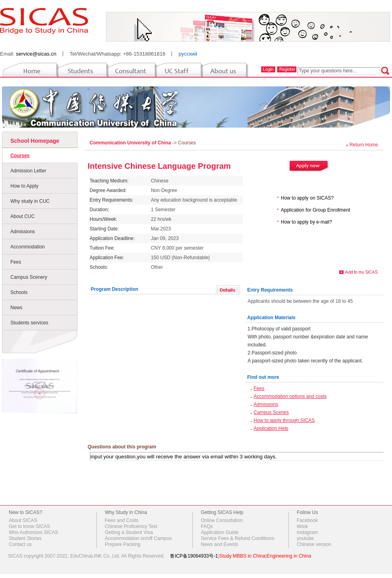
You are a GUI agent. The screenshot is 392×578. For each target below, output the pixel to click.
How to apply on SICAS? (307, 198)
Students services (29, 323)
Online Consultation (222, 520)
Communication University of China (131, 143)
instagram (307, 532)
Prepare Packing (123, 544)
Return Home (364, 145)
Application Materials (271, 318)
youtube (305, 538)
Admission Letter (28, 171)
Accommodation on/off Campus (138, 538)
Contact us (20, 544)
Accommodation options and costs (290, 396)
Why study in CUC (30, 201)
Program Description (115, 289)
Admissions (23, 232)
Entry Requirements (270, 290)
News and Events (219, 544)
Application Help (271, 428)
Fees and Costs (122, 520)
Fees (16, 262)
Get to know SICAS (29, 526)
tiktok (302, 526)
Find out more (263, 377)
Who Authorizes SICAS (33, 532)
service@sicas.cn (36, 54)
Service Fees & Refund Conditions (237, 538)
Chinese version (314, 544)
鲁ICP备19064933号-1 (194, 556)
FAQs (207, 526)
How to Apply (24, 186)
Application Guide (220, 532)
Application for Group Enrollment (315, 210)
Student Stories (25, 538)
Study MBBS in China (242, 556)
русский (188, 54)
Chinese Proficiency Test (131, 526)
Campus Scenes (271, 412)
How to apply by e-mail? (306, 222)
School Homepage (35, 141)
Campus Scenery (29, 277)
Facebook (307, 520)
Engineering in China (289, 556)
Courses (20, 156)
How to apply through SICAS (284, 420)
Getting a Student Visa (129, 532)
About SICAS (23, 520)
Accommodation (28, 247)
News (16, 308)
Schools (19, 292)
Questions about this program (122, 447)
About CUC (23, 216)
